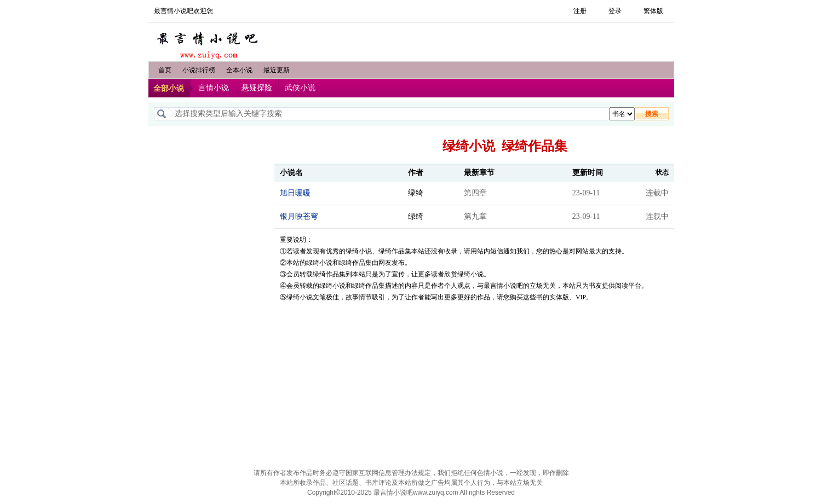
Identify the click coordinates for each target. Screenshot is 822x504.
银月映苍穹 (299, 216)
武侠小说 (300, 88)
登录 (615, 11)
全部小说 (169, 88)
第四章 (475, 193)
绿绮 (416, 193)
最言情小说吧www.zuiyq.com (416, 493)
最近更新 (277, 70)
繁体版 (653, 11)
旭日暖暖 (295, 193)
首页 (165, 70)
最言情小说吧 (209, 42)
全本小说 (239, 70)
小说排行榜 (199, 70)
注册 (580, 11)
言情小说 (214, 88)
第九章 (475, 216)
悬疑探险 (257, 88)
